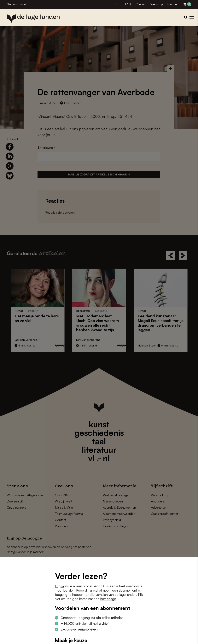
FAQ (128, 4)
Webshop (157, 4)
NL (116, 4)
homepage (108, 599)
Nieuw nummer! (17, 4)
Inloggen (173, 4)
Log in (59, 586)
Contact (141, 4)
